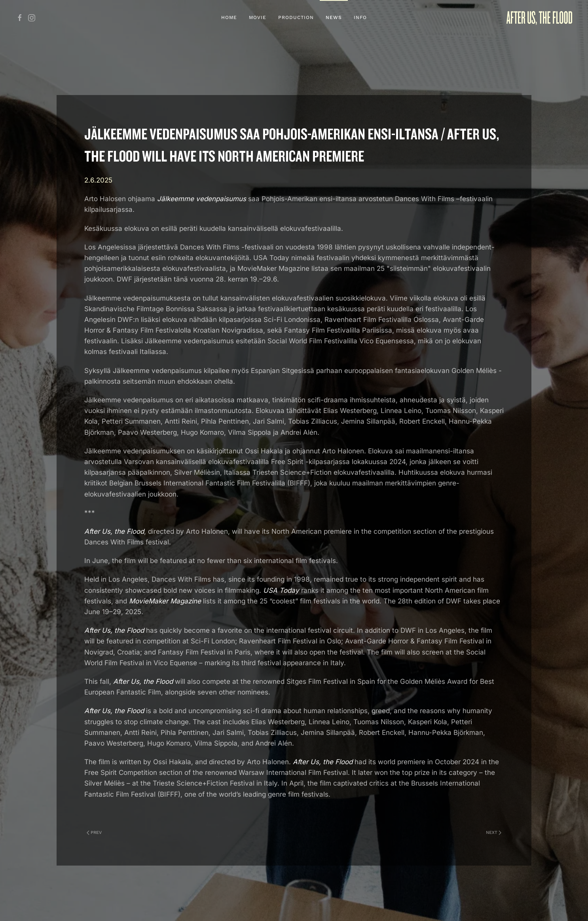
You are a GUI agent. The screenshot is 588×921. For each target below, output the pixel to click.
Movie (258, 17)
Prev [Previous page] (94, 833)
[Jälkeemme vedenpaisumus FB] (20, 17)
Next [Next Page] (494, 833)
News (334, 17)
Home (229, 17)
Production (296, 17)
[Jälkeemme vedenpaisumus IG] (32, 17)
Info (360, 17)
